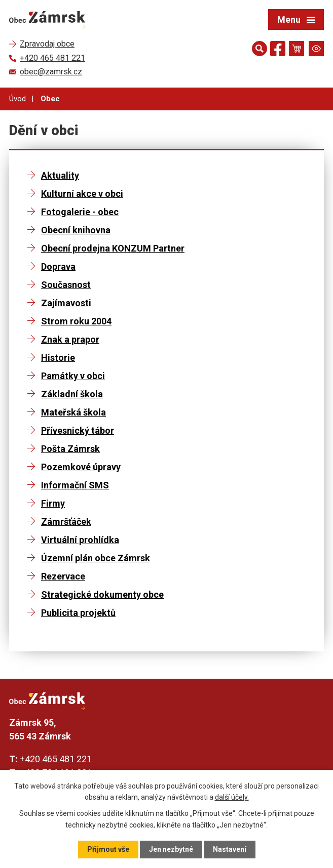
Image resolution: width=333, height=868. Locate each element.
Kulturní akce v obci (82, 194)
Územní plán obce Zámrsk (96, 558)
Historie (58, 358)
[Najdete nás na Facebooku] (278, 50)
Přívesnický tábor (78, 430)
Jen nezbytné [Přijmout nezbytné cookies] (171, 849)
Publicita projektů (78, 613)
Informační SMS (75, 485)
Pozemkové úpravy (81, 467)
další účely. (232, 797)
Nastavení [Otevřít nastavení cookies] (230, 849)
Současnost (66, 285)
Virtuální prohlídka (80, 540)
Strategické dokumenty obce (102, 594)
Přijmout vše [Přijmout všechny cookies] (108, 849)
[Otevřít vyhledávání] (260, 49)
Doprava (58, 266)
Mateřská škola (73, 412)
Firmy (53, 503)
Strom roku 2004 (76, 321)
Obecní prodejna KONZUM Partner (113, 248)
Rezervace (63, 576)
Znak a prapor (70, 339)
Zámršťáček (66, 522)
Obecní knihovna (76, 230)
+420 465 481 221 (56, 759)
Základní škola (72, 394)
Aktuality (60, 175)
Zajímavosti (66, 303)
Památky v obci (73, 376)
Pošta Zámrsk (70, 449)
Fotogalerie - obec (80, 212)
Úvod (17, 99)
